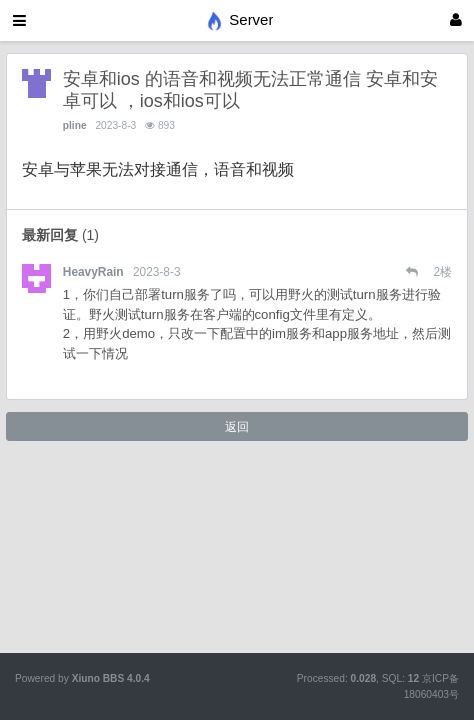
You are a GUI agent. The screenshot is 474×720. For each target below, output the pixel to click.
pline (75, 125)
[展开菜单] (19, 20)
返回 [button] (237, 427)
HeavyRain (93, 272)
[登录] (456, 20)
